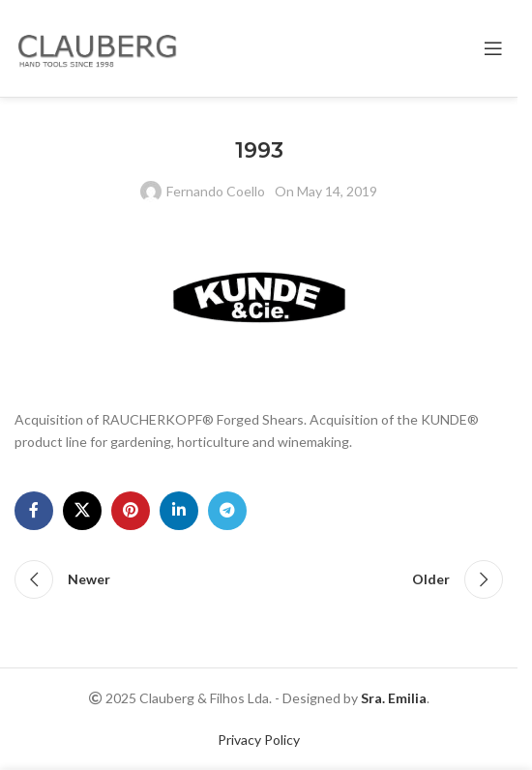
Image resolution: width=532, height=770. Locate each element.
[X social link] (82, 511)
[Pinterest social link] (131, 511)
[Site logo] (102, 47)
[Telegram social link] (227, 511)
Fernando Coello (216, 191)
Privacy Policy (259, 740)
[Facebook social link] (34, 511)
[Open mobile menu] (493, 48)
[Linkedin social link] (179, 511)
